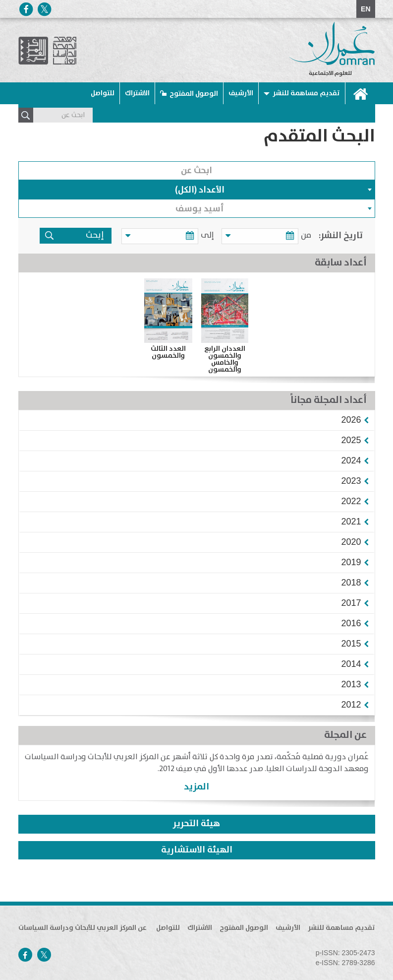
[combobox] (197, 190)
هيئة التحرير (196, 824)
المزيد (196, 787)
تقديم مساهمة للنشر (306, 93)
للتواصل (103, 93)
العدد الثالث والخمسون (168, 352)
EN (365, 9)
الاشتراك (137, 93)
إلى (212, 235)
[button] (351, 420)
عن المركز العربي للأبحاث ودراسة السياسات (83, 928)
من (306, 235)
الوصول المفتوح (194, 94)
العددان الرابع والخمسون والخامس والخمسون (225, 359)
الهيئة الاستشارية (197, 850)
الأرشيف (241, 93)
